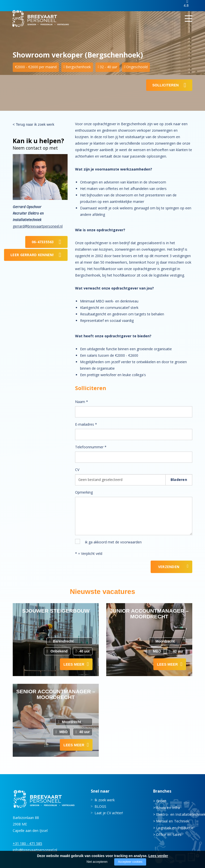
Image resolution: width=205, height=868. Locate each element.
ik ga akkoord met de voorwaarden (113, 542)
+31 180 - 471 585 (27, 843)
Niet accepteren (97, 862)
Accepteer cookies (130, 862)
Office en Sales (169, 834)
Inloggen (168, 6)
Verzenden (169, 567)
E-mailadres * (86, 424)
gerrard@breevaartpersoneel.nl (38, 226)
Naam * (82, 402)
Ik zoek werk (105, 800)
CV (77, 470)
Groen (161, 801)
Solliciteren (166, 85)
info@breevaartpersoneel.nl (35, 850)
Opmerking (84, 492)
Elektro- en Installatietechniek (174, 814)
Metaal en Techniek (173, 821)
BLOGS (100, 806)
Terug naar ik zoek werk (35, 124)
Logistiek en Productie (174, 828)
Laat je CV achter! (109, 813)
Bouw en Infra (168, 807)
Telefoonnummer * (91, 447)
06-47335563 (43, 242)
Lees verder (158, 856)
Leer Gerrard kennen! (32, 255)
